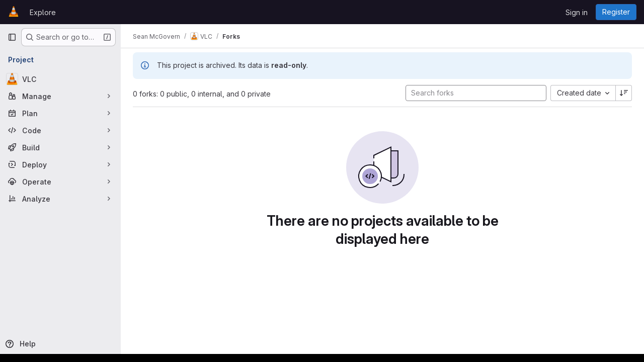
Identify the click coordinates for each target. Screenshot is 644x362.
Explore (43, 12)
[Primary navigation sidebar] (12, 37)
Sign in (577, 12)
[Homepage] (14, 12)
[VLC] (60, 79)
